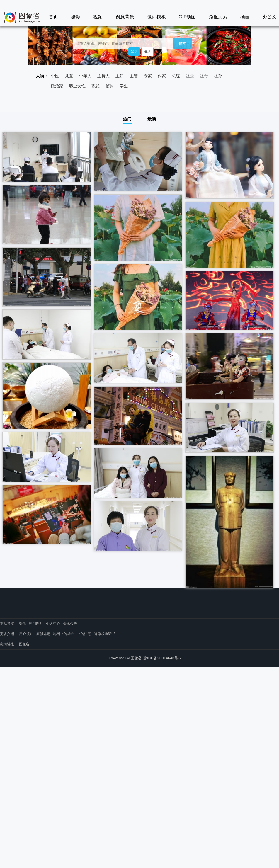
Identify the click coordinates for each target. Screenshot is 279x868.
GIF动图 (187, 17)
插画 (245, 17)
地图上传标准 (64, 634)
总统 (176, 76)
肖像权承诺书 (105, 634)
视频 (98, 17)
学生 (124, 86)
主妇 (120, 76)
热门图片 (36, 624)
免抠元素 (218, 17)
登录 (134, 51)
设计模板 (156, 17)
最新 (152, 119)
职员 (96, 86)
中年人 (85, 76)
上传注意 (84, 634)
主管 (134, 76)
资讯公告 (70, 624)
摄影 (76, 17)
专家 (148, 76)
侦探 (110, 86)
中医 (55, 76)
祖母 (204, 76)
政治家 (57, 86)
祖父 (190, 76)
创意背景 (125, 17)
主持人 (103, 76)
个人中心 (53, 624)
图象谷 (24, 644)
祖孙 (218, 76)
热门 (127, 119)
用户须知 (26, 634)
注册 (147, 51)
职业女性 (77, 86)
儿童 (69, 76)
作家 (162, 76)
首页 (53, 17)
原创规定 (43, 634)
